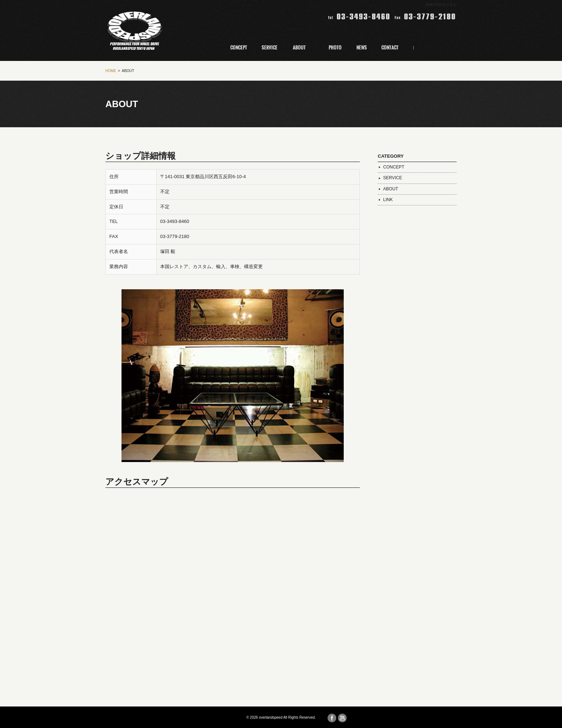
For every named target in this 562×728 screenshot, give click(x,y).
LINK (388, 200)
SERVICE (393, 178)
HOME (111, 71)
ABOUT (391, 189)
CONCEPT (394, 167)
